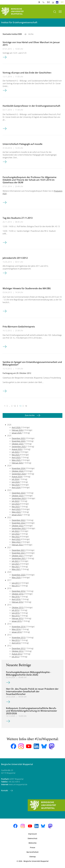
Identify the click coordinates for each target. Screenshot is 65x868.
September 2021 (19, 558)
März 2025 (16, 460)
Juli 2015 (15, 610)
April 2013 (16, 643)
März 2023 (16, 512)
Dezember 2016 (19, 591)
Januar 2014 (17, 632)
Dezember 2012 (19, 648)
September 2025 (19, 447)
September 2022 (19, 528)
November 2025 (19, 441)
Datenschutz (32, 838)
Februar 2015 (17, 618)
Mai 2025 (16, 455)
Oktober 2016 (18, 594)
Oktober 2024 (18, 471)
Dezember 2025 (19, 438)
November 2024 (19, 468)
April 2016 (16, 599)
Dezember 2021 (19, 550)
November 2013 (19, 637)
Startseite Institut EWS (12, 34)
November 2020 (19, 575)
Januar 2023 (17, 515)
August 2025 (17, 449)
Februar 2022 (17, 545)
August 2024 (17, 477)
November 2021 (19, 553)
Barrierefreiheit (32, 852)
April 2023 (16, 509)
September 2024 (19, 474)
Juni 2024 (16, 482)
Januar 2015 (17, 621)
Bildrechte (33, 843)
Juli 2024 (15, 479)
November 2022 (19, 523)
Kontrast (40, 2)
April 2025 (16, 457)
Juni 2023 (16, 504)
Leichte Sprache (58, 2)
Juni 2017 (16, 583)
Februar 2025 (17, 463)
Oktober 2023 (18, 496)
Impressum (32, 834)
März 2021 (16, 569)
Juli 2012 (15, 657)
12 (15, 406)
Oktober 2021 (18, 556)
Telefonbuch (44, 2)
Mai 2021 (16, 567)
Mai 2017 (16, 586)
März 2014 (16, 629)
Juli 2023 (15, 501)
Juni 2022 (16, 534)
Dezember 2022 (19, 520)
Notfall (53, 2)
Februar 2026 (17, 430)
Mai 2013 (16, 640)
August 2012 (17, 654)
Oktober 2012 (18, 651)
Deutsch (63, 2)
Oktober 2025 (18, 444)
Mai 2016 (16, 597)
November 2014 (19, 627)
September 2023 (19, 498)
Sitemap (33, 857)
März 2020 (16, 577)
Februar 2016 (17, 602)
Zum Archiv (30, 415)
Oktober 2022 (18, 526)
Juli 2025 (15, 452)
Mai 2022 (16, 537)
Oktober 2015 (18, 607)
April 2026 (16, 427)
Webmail (49, 2)
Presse (33, 847)
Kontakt (5, 790)
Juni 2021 (16, 564)
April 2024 (16, 487)
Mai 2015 (16, 616)
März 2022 (16, 542)
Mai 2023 (16, 507)
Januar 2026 (17, 433)
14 (26, 406)
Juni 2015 (16, 613)
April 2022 (16, 539)
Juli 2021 (15, 561)
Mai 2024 (16, 485)
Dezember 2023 (19, 493)
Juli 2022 (15, 531)
